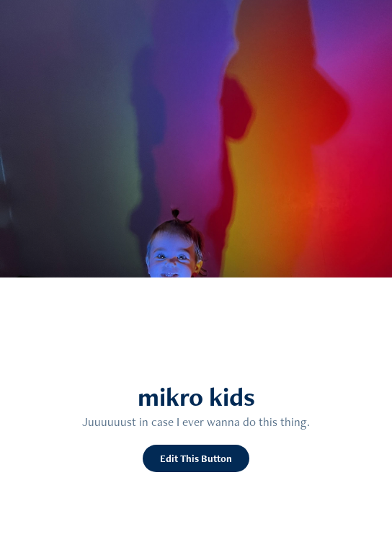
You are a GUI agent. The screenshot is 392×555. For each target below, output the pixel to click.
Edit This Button (196, 458)
